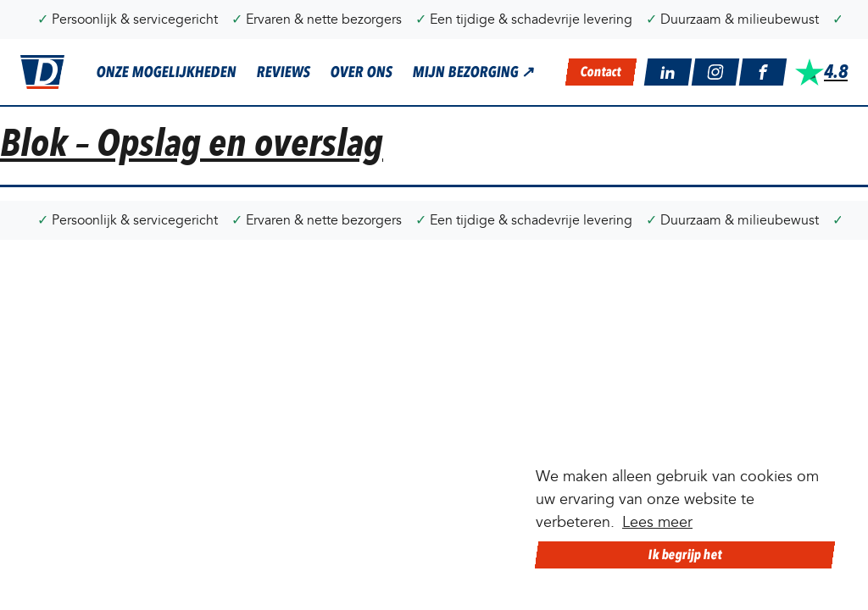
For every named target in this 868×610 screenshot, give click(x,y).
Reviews (283, 72)
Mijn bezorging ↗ (473, 72)
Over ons (361, 72)
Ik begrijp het (685, 555)
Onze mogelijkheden (166, 72)
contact (601, 72)
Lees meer (657, 522)
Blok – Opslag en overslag (192, 143)
